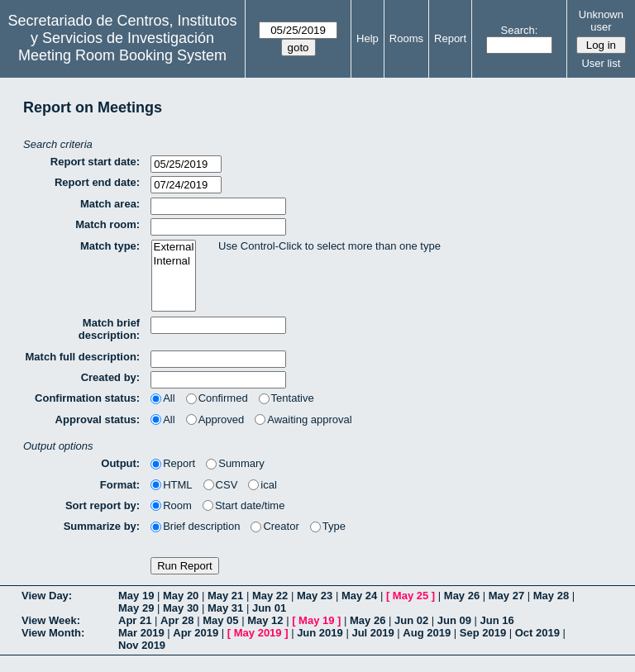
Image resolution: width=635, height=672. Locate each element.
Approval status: (98, 419)
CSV (221, 485)
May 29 (136, 608)
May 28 (551, 596)
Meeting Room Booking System (122, 55)
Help (368, 38)
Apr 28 (177, 620)
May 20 (181, 596)
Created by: (111, 377)
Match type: (110, 246)
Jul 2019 (372, 633)
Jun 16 (497, 620)
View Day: (47, 596)
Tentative (286, 398)
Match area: (110, 204)
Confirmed (217, 398)
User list (601, 63)
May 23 (315, 596)
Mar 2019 (141, 633)
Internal (174, 262)
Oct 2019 (537, 633)
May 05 (220, 620)
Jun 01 (269, 608)
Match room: (107, 224)
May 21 (225, 596)
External (174, 248)
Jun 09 (454, 620)
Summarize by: (102, 526)
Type (328, 526)
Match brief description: (109, 329)
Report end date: (97, 182)
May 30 (181, 608)
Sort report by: (103, 505)
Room (171, 505)
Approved (215, 419)
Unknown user (601, 21)
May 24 (359, 596)
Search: (520, 30)
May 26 (462, 596)
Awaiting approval (303, 419)
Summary (235, 463)
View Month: (53, 633)
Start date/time (244, 505)
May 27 (506, 596)
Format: (120, 485)
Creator (275, 526)
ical (263, 485)
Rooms (406, 38)
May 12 (265, 620)
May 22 (270, 596)
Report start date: (95, 162)
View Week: (51, 620)
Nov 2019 (142, 645)
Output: (120, 463)
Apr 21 (135, 620)
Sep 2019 (483, 633)
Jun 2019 (320, 633)
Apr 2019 (196, 633)
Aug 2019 (427, 633)
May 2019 (258, 633)
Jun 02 (411, 620)
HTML (171, 485)
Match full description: (83, 357)
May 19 (136, 596)
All (162, 398)
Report (450, 38)
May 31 (225, 608)
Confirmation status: (87, 398)
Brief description (195, 526)
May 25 (411, 596)
